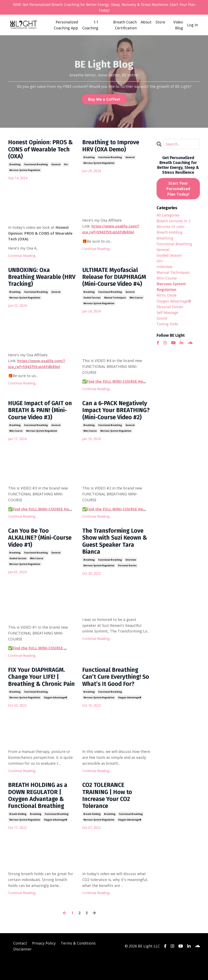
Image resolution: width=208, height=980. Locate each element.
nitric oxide (167, 297)
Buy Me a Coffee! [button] (104, 99)
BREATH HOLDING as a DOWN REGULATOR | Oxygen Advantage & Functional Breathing (39, 816)
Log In (192, 25)
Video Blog (178, 25)
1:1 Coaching (90, 25)
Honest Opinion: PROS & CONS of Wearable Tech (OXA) (42, 150)
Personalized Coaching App (66, 25)
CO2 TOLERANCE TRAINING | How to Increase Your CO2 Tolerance (108, 816)
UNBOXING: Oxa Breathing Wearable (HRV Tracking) (36, 279)
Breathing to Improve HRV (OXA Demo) (112, 146)
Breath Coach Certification (125, 25)
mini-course (136, 300)
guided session (92, 300)
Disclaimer (22, 970)
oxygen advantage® (55, 717)
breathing (15, 165)
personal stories (127, 577)
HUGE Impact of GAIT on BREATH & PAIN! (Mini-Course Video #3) (41, 413)
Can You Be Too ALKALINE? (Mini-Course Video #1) (41, 549)
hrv (66, 165)
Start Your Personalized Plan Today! (178, 189)
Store (160, 22)
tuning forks (168, 327)
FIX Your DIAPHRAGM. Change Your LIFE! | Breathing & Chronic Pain (37, 692)
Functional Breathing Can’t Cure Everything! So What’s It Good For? (114, 689)
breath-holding (18, 835)
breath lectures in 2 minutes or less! (174, 224)
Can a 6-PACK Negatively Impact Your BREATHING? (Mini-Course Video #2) (115, 417)
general (56, 165)
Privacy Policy (44, 964)
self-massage (168, 315)
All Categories (169, 215)
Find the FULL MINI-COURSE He (115, 383)
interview (131, 571)
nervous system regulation (25, 171)
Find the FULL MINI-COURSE (39, 659)
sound (162, 321)
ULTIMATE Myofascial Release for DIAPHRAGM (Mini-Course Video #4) (116, 279)
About (146, 22)
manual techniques (115, 300)
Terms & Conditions (78, 964)
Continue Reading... (23, 257)
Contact (20, 964)
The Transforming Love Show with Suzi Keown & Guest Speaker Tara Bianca (114, 552)
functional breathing (36, 165)
